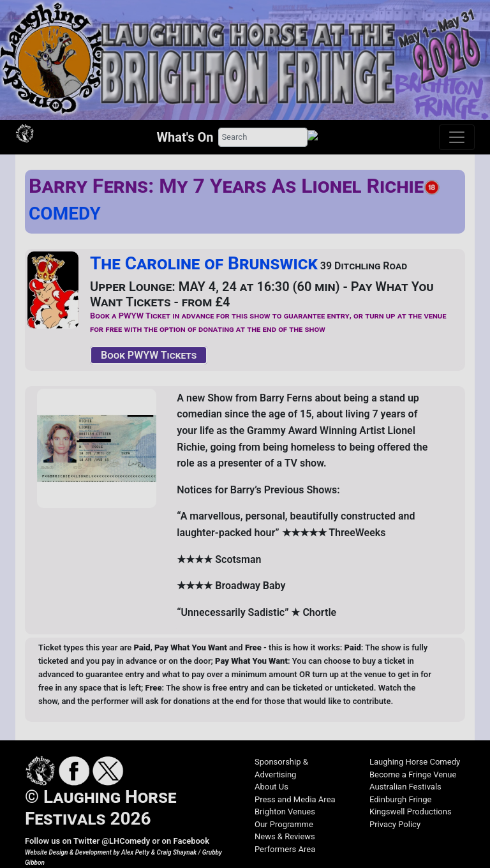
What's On (185, 137)
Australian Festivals (405, 787)
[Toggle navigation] (457, 137)
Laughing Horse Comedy (415, 762)
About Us (271, 787)
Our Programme (284, 824)
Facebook (191, 841)
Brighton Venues (285, 812)
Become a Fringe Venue (413, 774)
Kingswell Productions (411, 812)
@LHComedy (126, 841)
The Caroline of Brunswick (204, 263)
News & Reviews (285, 836)
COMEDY (65, 213)
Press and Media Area (295, 799)
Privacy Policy (395, 824)
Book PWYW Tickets (149, 355)
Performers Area (285, 849)
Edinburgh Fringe (400, 799)
